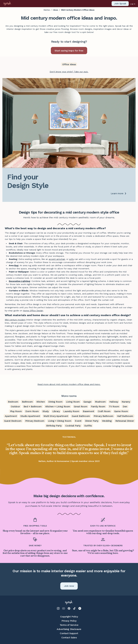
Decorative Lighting (19, 281)
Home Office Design (33, 311)
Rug (16, 265)
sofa (71, 259)
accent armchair (57, 259)
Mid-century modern (15, 320)
